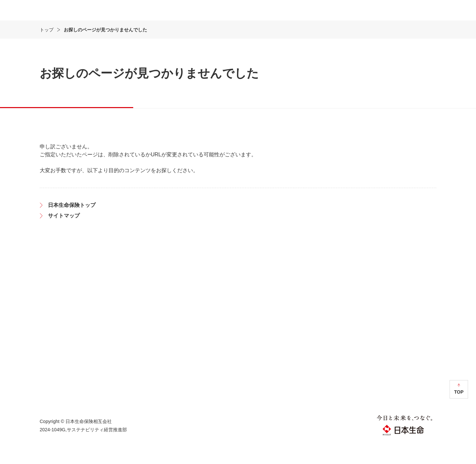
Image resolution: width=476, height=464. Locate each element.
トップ (47, 49)
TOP (459, 411)
